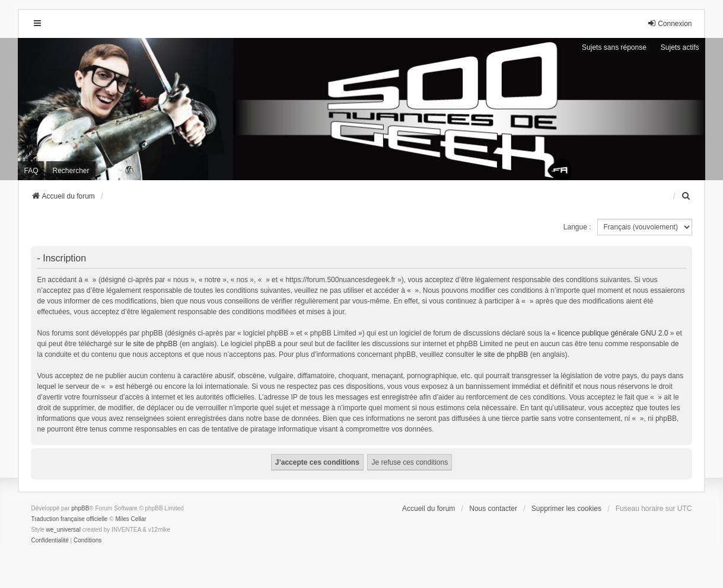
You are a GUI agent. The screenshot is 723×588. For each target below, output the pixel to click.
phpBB (80, 508)
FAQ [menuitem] (31, 171)
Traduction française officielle (69, 519)
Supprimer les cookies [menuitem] (566, 509)
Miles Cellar (130, 519)
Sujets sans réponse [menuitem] (614, 47)
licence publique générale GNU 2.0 (613, 333)
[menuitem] (687, 196)
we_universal (63, 530)
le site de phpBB (152, 344)
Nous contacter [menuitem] (493, 509)
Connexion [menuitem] (669, 23)
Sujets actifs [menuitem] (680, 47)
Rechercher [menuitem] (71, 171)
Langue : (577, 227)
